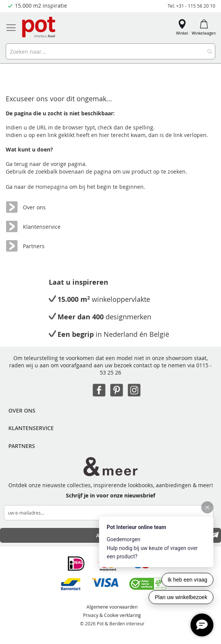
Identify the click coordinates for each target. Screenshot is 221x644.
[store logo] (39, 28)
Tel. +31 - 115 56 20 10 (191, 6)
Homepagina (52, 187)
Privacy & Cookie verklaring (112, 615)
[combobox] (110, 51)
